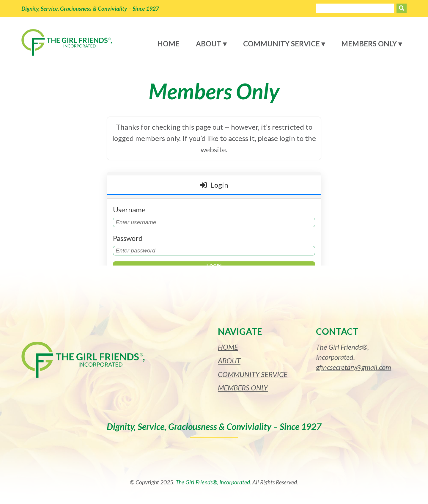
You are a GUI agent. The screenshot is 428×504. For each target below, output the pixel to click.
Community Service (281, 44)
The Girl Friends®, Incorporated (213, 482)
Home (168, 44)
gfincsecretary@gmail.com (354, 367)
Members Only (369, 44)
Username (129, 209)
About (209, 44)
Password (128, 238)
